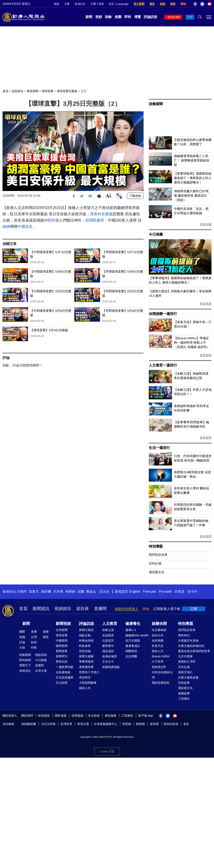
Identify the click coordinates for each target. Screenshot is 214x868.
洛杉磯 (46, 591)
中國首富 (25, 227)
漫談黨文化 (157, 572)
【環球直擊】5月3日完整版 (49, 330)
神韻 (56, 4)
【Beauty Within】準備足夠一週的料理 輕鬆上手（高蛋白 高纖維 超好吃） (192, 342)
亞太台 (104, 591)
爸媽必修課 (110, 656)
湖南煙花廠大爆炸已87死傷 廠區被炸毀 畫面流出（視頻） (191, 195)
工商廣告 (184, 699)
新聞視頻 (63, 624)
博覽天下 (25, 665)
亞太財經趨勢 (65, 677)
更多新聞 (206, 355)
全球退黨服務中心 (106, 724)
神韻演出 (25, 671)
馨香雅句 (108, 646)
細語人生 (85, 688)
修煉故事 (184, 693)
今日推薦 (156, 234)
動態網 (140, 724)
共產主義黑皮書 (188, 677)
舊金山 (91, 591)
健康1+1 (131, 630)
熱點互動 (85, 635)
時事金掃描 (86, 641)
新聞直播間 (174, 17)
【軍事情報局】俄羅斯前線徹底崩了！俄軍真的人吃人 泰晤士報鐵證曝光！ (193, 178)
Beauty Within (161, 656)
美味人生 (158, 651)
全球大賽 (41, 671)
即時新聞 (25, 660)
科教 (34, 647)
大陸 (22, 647)
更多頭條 (206, 224)
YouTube (209, 4)
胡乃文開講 (133, 641)
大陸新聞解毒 (88, 683)
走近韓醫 (131, 656)
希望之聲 (83, 724)
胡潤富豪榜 (95, 220)
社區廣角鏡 (63, 672)
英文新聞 (139, 4)
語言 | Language (118, 4)
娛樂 (46, 632)
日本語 (179, 591)
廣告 (152, 4)
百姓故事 (184, 683)
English (135, 591)
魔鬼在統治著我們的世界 (194, 651)
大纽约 (22, 591)
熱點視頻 (41, 655)
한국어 (192, 591)
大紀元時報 (48, 724)
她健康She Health (137, 635)
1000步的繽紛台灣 (162, 675)
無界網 (154, 724)
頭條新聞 (156, 104)
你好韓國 (158, 641)
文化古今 (108, 662)
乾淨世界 (66, 724)
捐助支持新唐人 (127, 609)
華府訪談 (62, 662)
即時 (128, 17)
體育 (46, 637)
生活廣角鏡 (159, 630)
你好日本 (158, 635)
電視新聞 (33, 91)
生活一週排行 (159, 448)
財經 (34, 642)
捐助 (163, 4)
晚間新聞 (62, 646)
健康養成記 (133, 646)
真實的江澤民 (187, 662)
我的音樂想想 (160, 683)
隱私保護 (61, 716)
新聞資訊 (41, 609)
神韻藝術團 (29, 724)
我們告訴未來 (158, 555)
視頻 (99, 17)
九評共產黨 (185, 656)
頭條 (108, 17)
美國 (22, 637)
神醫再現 (131, 651)
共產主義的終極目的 (191, 646)
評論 (22, 642)
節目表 (83, 609)
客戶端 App (146, 716)
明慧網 (127, 724)
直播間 (100, 609)
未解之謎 (108, 630)
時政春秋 (85, 646)
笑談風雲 (108, 635)
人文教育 (110, 624)
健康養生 (133, 624)
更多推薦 (206, 304)
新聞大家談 (86, 630)
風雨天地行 (185, 672)
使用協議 (77, 716)
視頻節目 (18, 91)
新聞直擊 (62, 651)
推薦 (118, 17)
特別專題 (156, 546)
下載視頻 (135, 196)
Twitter (202, 4)
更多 (186, 724)
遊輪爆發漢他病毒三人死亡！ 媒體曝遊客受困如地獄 (192, 160)
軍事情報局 (86, 662)
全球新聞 (62, 630)
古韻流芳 (108, 641)
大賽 (67, 4)
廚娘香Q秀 (159, 667)
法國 (81, 591)
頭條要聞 (25, 655)
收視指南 (44, 716)
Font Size (109, 195)
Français (150, 591)
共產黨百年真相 (188, 641)
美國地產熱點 (111, 667)
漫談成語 (108, 651)
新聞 (89, 17)
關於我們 (27, 716)
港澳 (34, 632)
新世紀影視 (171, 724)
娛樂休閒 (159, 624)
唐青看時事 (86, 667)
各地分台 (80, 4)
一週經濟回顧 (65, 667)
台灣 (34, 637)
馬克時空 (85, 677)
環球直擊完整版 (67, 91)
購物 (183, 4)
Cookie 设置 (107, 751)
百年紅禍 (155, 563)
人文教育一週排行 (163, 365)
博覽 (138, 17)
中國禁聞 (62, 641)
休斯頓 (70, 591)
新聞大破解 (86, 656)
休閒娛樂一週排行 (163, 314)
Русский (165, 591)
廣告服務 (111, 716)
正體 (93, 4)
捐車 (173, 4)
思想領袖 (85, 651)
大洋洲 (58, 591)
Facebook (195, 4)
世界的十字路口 (89, 672)
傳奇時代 (184, 635)
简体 (101, 4)
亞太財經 (62, 683)
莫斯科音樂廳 (101, 214)
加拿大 (34, 591)
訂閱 (194, 609)
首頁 (5, 91)
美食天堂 (158, 646)
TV (191, 17)
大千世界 (158, 662)
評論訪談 (150, 17)
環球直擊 (48, 91)
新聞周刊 (62, 656)
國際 (22, 632)
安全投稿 (94, 716)
